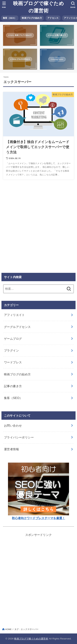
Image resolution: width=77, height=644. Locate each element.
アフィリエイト (14, 315)
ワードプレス (13, 362)
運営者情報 (11, 449)
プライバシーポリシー (19, 437)
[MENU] (4, 5)
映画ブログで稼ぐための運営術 (38, 7)
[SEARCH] (73, 5)
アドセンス (53, 18)
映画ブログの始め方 (32, 18)
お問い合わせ (13, 426)
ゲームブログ (13, 339)
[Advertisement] (38, 227)
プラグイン (11, 350)
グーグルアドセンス (17, 327)
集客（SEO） (10, 18)
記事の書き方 (13, 386)
